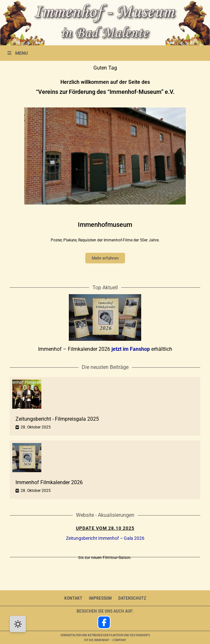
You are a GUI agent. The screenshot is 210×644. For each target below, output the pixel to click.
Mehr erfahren (105, 258)
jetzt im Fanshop (131, 349)
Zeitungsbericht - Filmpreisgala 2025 (57, 419)
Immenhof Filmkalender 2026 (49, 482)
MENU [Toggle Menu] (17, 53)
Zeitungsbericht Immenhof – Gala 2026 (105, 538)
